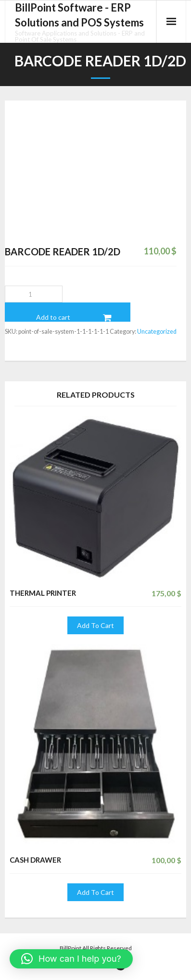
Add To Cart (95, 625)
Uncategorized (157, 332)
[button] (71, 959)
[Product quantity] (34, 294)
